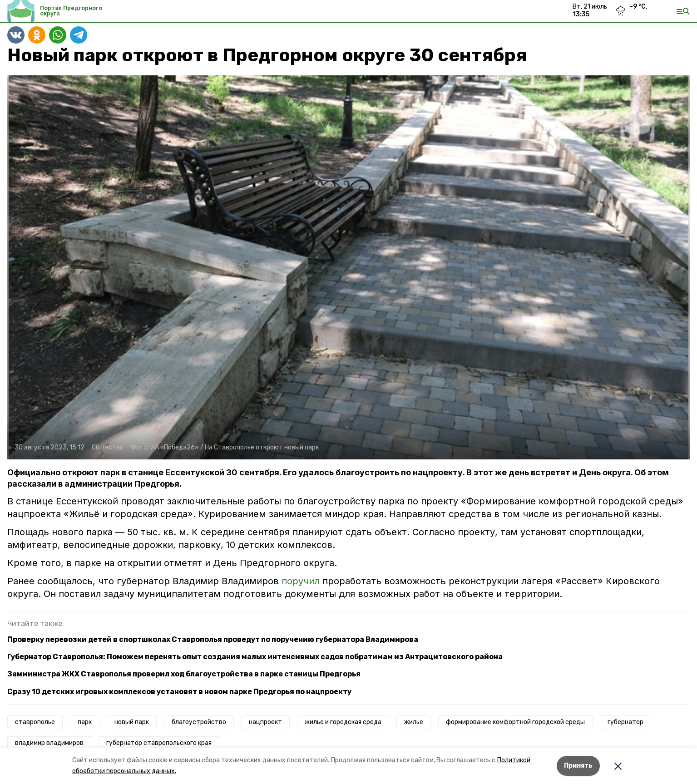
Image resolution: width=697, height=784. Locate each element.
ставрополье (35, 722)
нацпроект (265, 722)
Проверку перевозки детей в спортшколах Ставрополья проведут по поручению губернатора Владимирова (213, 639)
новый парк (132, 722)
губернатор (625, 722)
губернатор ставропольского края (159, 743)
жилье (414, 722)
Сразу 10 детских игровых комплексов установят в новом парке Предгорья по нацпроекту (179, 692)
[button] (348, 267)
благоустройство (199, 722)
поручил (302, 581)
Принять (578, 766)
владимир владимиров (49, 743)
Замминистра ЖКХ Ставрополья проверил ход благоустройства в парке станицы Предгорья (184, 674)
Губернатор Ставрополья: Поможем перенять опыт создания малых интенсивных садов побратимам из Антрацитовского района (255, 657)
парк (85, 722)
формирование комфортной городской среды (515, 722)
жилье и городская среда (343, 722)
